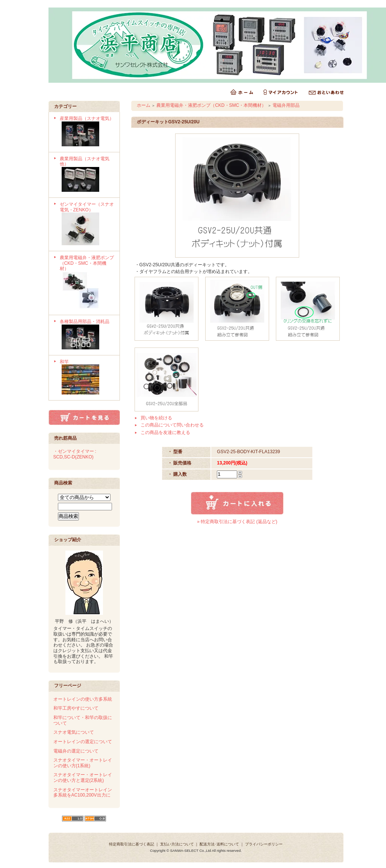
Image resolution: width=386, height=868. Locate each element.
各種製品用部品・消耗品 (87, 335)
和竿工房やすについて (76, 708)
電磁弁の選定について (76, 751)
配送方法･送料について (219, 844)
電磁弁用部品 (286, 105)
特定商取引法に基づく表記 (132, 844)
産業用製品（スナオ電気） (87, 132)
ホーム (144, 105)
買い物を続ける (156, 418)
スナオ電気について (74, 732)
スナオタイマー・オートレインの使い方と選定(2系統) (83, 778)
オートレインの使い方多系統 (83, 699)
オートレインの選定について (83, 742)
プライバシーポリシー (264, 844)
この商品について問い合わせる (172, 425)
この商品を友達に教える (165, 432)
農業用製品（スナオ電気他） (87, 175)
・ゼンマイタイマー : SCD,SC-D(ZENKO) (75, 454)
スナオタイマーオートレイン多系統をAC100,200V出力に (83, 793)
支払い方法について (177, 844)
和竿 (87, 378)
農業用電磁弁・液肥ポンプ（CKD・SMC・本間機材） (87, 283)
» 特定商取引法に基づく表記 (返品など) (237, 522)
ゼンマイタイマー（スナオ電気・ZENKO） (87, 224)
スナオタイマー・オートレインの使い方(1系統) (83, 763)
